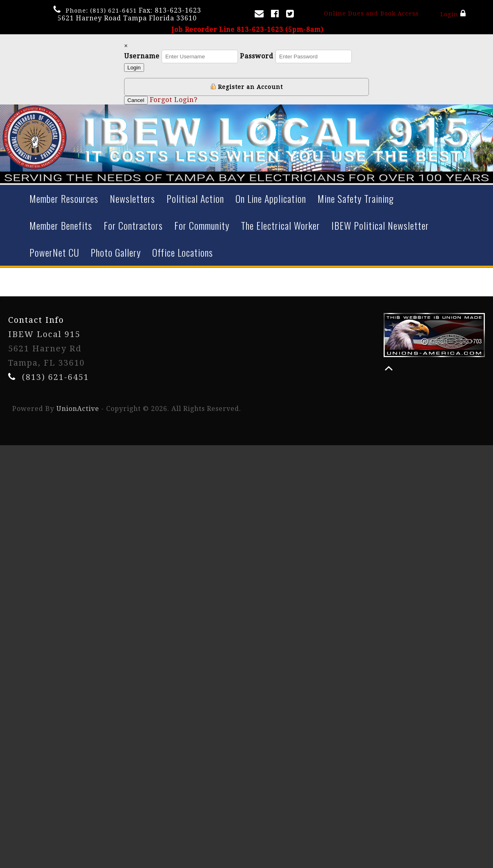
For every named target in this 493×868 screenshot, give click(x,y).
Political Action (195, 198)
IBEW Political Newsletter (380, 225)
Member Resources (64, 198)
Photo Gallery (116, 252)
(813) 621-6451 (113, 11)
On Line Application (271, 198)
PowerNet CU (54, 252)
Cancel (136, 100)
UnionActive (78, 409)
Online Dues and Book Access (371, 13)
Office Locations (183, 252)
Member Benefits (61, 225)
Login (453, 13)
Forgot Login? (174, 100)
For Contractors (133, 225)
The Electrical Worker (280, 225)
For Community (202, 225)
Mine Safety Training (356, 198)
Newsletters (132, 198)
